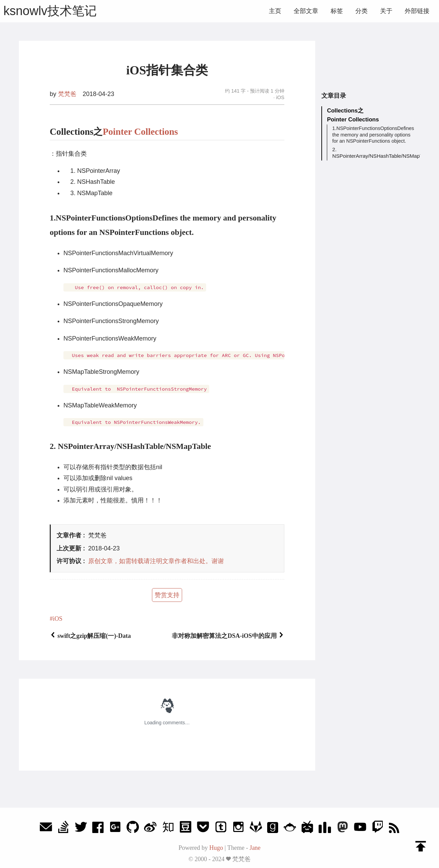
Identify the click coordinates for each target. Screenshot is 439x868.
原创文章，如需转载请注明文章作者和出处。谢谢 (156, 561)
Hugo (216, 848)
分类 (361, 11)
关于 (386, 11)
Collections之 (346, 111)
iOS (280, 97)
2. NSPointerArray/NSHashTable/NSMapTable (374, 153)
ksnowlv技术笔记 (50, 11)
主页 (275, 11)
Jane (255, 848)
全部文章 (306, 11)
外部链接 (417, 11)
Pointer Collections (140, 132)
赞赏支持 (167, 595)
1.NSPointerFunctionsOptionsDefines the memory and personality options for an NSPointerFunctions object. (373, 135)
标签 (337, 11)
